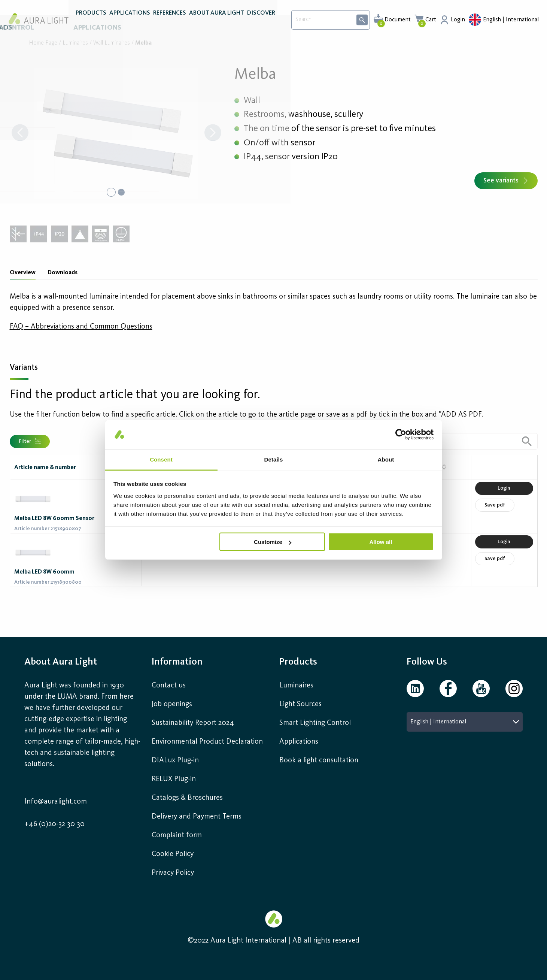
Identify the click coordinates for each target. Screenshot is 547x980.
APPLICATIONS (130, 22)
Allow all (381, 542)
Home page (43, 43)
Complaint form (177, 835)
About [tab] (386, 459)
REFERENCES (170, 22)
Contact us (169, 686)
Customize (273, 542)
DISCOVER (261, 22)
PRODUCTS (91, 22)
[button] (116, 133)
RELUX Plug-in (174, 779)
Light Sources (300, 704)
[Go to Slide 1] (111, 192)
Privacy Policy (173, 873)
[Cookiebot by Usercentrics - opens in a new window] (401, 435)
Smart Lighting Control (315, 723)
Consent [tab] (161, 459)
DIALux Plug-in (175, 760)
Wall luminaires (112, 43)
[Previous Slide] (20, 134)
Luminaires (75, 43)
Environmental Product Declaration (207, 742)
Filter (30, 441)
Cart (431, 20)
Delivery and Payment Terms (197, 817)
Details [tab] (274, 459)
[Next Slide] (213, 134)
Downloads (63, 273)
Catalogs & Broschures (187, 798)
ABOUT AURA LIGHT (217, 22)
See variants (506, 181)
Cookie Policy (173, 854)
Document (398, 20)
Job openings (172, 704)
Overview (23, 273)
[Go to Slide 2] (122, 192)
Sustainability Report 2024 (193, 723)
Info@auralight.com (56, 802)
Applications (299, 742)
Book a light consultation (319, 760)
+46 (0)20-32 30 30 (54, 824)
